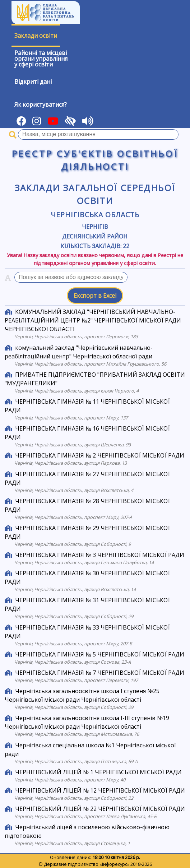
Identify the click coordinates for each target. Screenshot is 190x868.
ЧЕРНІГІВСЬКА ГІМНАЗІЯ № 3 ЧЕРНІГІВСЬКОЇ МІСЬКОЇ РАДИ (100, 555)
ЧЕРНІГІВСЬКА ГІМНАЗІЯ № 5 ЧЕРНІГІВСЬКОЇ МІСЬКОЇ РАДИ (100, 654)
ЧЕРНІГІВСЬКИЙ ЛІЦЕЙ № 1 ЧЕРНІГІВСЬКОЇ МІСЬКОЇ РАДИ (98, 772)
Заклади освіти (36, 36)
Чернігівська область (95, 215)
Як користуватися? (41, 105)
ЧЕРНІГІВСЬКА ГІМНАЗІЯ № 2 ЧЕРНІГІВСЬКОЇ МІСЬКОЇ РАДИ (100, 455)
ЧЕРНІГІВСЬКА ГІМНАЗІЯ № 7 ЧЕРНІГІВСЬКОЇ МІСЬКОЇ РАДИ (100, 673)
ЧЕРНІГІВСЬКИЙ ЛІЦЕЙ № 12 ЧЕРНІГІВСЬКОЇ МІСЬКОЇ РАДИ (100, 790)
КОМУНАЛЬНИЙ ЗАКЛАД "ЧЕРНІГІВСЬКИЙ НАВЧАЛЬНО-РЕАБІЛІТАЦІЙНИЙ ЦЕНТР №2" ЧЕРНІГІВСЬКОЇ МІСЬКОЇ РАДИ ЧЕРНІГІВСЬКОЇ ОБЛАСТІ (93, 320)
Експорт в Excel (95, 296)
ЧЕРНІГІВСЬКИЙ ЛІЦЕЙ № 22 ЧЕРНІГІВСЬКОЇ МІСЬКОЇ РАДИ (100, 809)
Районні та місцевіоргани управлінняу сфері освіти (41, 59)
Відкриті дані (33, 82)
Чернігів (95, 227)
